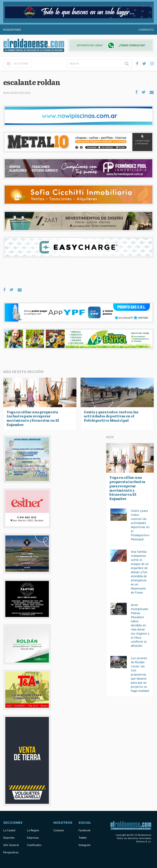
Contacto (146, 30)
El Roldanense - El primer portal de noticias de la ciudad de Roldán (34, 45)
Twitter (83, 838)
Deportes (9, 838)
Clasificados (34, 845)
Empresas (33, 838)
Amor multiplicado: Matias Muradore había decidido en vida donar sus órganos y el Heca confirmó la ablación (140, 625)
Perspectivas (11, 852)
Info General (11, 845)
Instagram (85, 845)
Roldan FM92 (12, 30)
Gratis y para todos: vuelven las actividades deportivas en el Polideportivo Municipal (140, 525)
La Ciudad (9, 830)
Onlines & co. (144, 841)
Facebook (84, 830)
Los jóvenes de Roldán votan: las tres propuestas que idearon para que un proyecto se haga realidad (140, 674)
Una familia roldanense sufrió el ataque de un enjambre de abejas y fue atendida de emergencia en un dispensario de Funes (140, 572)
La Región (33, 830)
